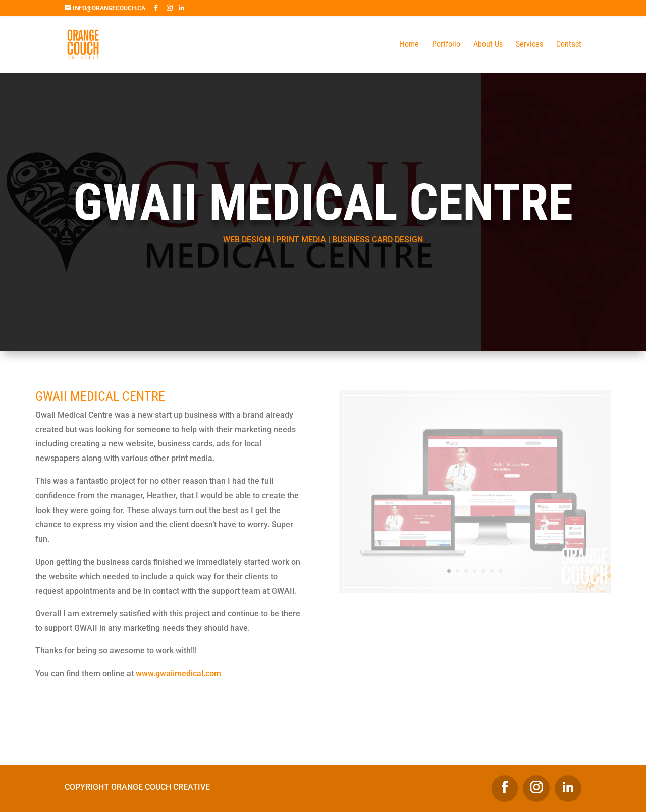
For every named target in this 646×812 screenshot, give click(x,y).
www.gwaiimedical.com (178, 673)
